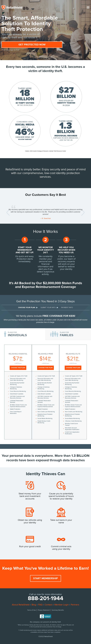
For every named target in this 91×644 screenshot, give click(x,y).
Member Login (62, 605)
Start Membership (46, 578)
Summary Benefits (58, 610)
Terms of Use (31, 610)
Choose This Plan (18, 368)
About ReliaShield (21, 605)
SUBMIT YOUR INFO (48, 308)
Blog (34, 605)
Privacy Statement (44, 610)
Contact (48, 605)
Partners (75, 605)
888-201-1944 (46, 598)
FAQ (40, 605)
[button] (8, 212)
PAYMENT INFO (67, 308)
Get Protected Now (32, 45)
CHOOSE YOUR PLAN (27, 308)
